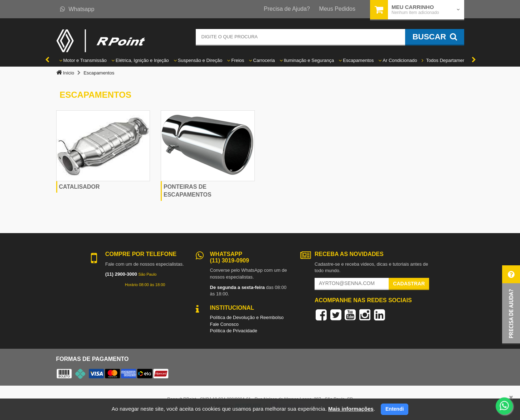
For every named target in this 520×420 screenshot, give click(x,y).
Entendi (395, 409)
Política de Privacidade (234, 331)
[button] (511, 305)
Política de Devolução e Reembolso (247, 317)
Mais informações (351, 409)
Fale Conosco (224, 324)
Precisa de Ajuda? (287, 9)
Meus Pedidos (337, 9)
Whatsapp (77, 9)
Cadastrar (409, 284)
